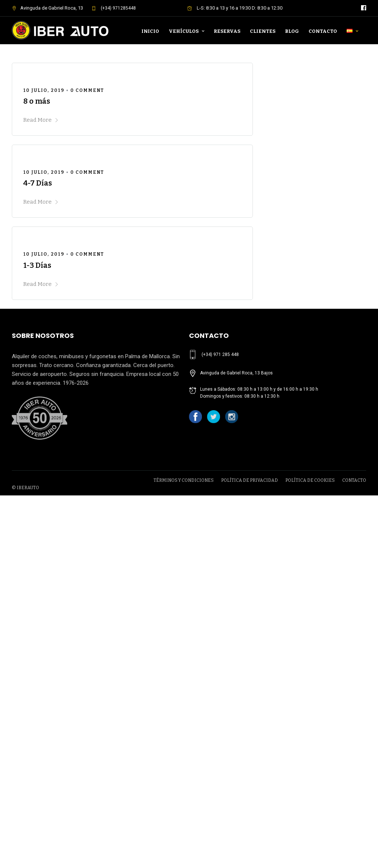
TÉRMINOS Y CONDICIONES (184, 715)
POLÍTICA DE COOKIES (310, 715)
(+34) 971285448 (114, 8)
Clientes (263, 31)
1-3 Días (37, 265)
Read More (41, 120)
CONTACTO (354, 715)
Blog (292, 31)
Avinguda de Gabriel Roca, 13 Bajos (236, 373)
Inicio (150, 31)
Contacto (323, 31)
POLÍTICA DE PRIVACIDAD (250, 715)
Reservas (227, 31)
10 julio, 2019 (44, 90)
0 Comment (87, 90)
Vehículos (184, 31)
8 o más (37, 101)
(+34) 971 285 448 (220, 355)
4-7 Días (38, 183)
